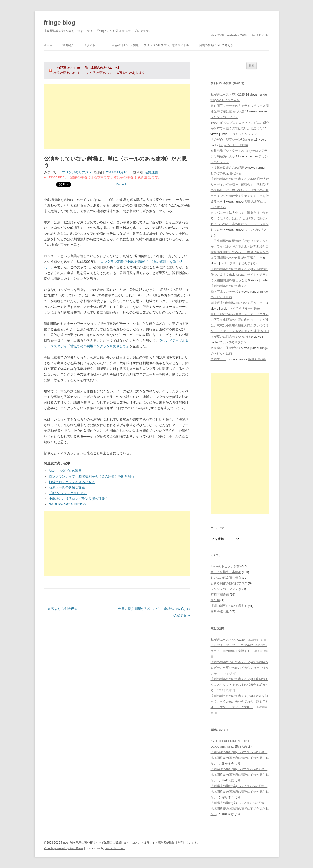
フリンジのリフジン (77, 172)
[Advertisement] (117, 116)
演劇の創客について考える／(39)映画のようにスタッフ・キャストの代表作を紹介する (240, 685)
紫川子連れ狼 (257, 359)
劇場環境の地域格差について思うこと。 (238, 303)
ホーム (48, 45)
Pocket (121, 184)
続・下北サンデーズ (224, 292)
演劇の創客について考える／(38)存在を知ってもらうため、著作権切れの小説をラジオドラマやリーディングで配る (240, 702)
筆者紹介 (68, 45)
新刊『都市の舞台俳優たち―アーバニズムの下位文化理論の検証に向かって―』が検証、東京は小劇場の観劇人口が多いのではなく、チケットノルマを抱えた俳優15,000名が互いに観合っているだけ (240, 325)
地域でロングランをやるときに (72, 482)
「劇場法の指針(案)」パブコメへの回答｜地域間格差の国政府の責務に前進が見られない (240, 758)
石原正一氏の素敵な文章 (67, 487)
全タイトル (91, 45)
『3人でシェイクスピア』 (68, 493)
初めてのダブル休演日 (65, 471)
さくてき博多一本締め (245, 308)
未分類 (215, 600)
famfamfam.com (115, 848)
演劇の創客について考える (216, 45)
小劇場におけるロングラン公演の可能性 (78, 499)
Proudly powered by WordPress (64, 848)
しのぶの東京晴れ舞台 (226, 173)
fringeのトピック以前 (225, 100)
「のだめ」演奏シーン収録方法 (232, 140)
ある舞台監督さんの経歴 (227, 168)
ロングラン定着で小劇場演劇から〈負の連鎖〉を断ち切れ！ (93, 476)
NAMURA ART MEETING (67, 504)
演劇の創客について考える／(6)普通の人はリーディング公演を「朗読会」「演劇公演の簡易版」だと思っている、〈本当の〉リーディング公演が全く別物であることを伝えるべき (240, 190)
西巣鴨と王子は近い (224, 348)
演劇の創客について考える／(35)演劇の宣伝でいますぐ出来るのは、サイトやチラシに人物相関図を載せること (240, 275)
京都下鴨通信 (220, 595)
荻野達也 (151, 172)
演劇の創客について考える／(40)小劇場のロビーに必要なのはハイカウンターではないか (240, 668)
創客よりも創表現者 (61, 609)
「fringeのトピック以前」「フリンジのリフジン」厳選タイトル (149, 45)
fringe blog (60, 23)
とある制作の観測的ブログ (229, 583)
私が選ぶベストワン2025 (228, 94)
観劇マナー (218, 359)
